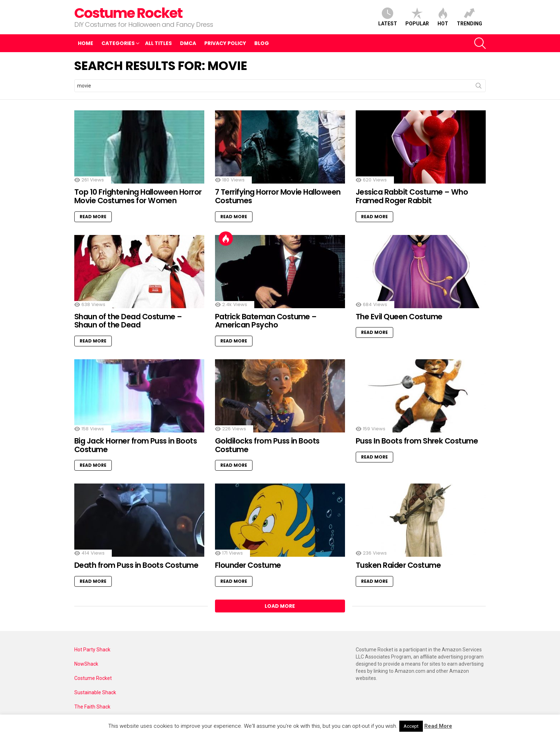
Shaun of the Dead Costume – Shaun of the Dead (128, 321)
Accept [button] (411, 726)
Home (86, 43)
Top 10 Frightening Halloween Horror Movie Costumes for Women (138, 196)
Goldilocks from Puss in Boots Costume (267, 445)
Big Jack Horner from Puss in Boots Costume (136, 445)
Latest (388, 17)
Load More (280, 606)
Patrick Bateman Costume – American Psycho (266, 321)
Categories (118, 44)
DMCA (188, 43)
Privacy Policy (225, 43)
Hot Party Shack (92, 650)
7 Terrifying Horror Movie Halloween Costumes (278, 196)
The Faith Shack (92, 707)
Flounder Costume (248, 565)
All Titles (158, 43)
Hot (443, 17)
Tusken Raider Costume (398, 565)
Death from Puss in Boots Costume (136, 565)
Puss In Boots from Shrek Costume (417, 441)
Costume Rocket (128, 13)
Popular (417, 17)
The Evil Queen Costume (399, 317)
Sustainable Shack (95, 692)
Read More (93, 217)
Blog (262, 43)
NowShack (86, 664)
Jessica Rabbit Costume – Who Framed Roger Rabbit (412, 196)
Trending (469, 17)
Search (479, 87)
